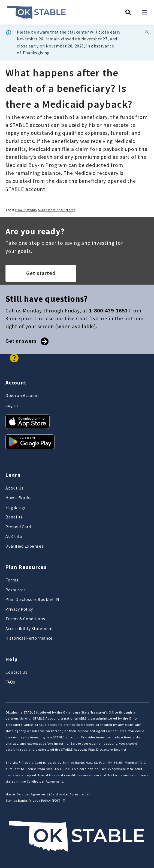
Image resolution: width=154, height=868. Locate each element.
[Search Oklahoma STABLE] (128, 12)
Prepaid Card (18, 527)
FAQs (10, 682)
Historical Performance (29, 638)
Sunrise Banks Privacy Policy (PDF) (36, 800)
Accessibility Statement (29, 629)
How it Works (26, 210)
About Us (14, 488)
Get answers (26, 341)
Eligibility (15, 507)
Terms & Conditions (25, 619)
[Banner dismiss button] (147, 32)
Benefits (14, 517)
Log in (12, 405)
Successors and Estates (57, 210)
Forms (12, 580)
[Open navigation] (144, 12)
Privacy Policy (19, 609)
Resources (16, 590)
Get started (41, 273)
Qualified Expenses (24, 546)
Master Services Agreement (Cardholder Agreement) (47, 794)
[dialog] (77, 43)
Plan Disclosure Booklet (33, 599)
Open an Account (22, 396)
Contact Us (16, 672)
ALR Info (14, 536)
